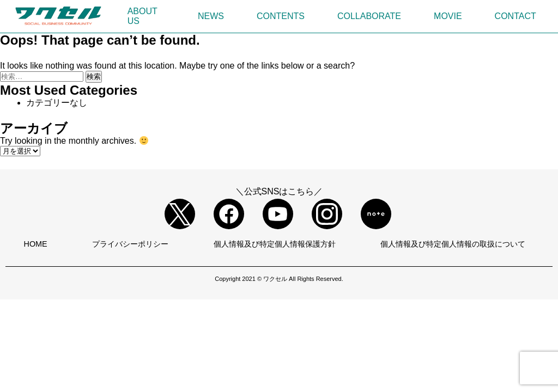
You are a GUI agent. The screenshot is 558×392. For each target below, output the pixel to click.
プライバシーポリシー (130, 244)
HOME (36, 244)
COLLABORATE (369, 16)
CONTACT (515, 16)
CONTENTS (281, 16)
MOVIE (448, 16)
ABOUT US (142, 16)
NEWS (211, 16)
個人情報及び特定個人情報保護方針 (275, 244)
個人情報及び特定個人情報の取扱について (453, 244)
